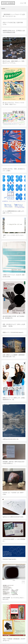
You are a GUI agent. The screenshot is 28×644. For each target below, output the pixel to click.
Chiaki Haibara (8, 3)
